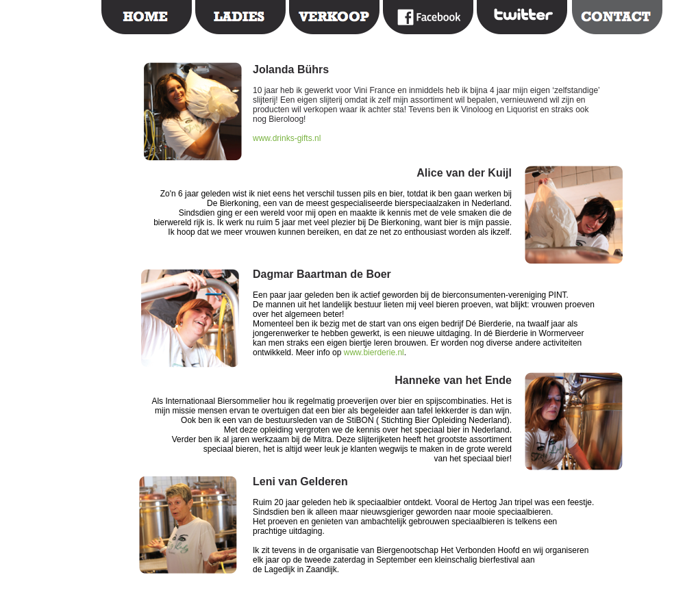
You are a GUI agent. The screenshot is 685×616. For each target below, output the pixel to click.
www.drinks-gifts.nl (287, 138)
